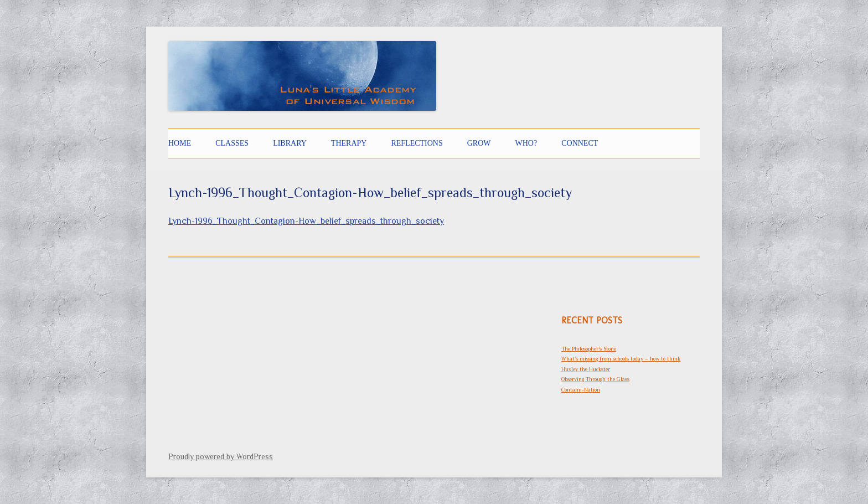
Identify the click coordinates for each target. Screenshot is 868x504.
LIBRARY (290, 143)
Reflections (417, 143)
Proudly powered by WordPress (221, 456)
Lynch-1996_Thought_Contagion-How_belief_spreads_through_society (306, 221)
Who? (526, 143)
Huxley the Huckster (586, 369)
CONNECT (580, 143)
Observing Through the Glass (595, 379)
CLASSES (232, 143)
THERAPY (349, 143)
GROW (479, 143)
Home (180, 143)
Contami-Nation (581, 390)
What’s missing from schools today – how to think (621, 359)
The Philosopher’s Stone (589, 349)
